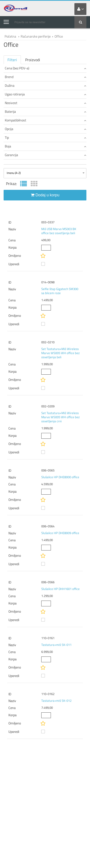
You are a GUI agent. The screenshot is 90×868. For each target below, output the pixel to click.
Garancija (45, 155)
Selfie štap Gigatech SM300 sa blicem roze (60, 291)
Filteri (12, 60)
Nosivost (45, 103)
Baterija (45, 111)
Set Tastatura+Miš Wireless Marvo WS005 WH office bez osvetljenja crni (60, 417)
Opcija (45, 129)
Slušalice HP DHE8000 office (60, 477)
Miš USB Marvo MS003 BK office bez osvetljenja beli (59, 231)
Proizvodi (33, 60)
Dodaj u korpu (45, 195)
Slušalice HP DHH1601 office (60, 589)
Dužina (45, 85)
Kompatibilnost (45, 120)
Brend (45, 77)
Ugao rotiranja (45, 94)
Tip (45, 137)
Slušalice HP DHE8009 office (60, 533)
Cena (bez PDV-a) (45, 68)
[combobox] (45, 173)
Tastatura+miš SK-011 (56, 645)
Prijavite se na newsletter (30, 22)
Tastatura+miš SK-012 (56, 701)
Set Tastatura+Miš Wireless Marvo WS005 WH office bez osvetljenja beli (60, 353)
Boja (45, 146)
